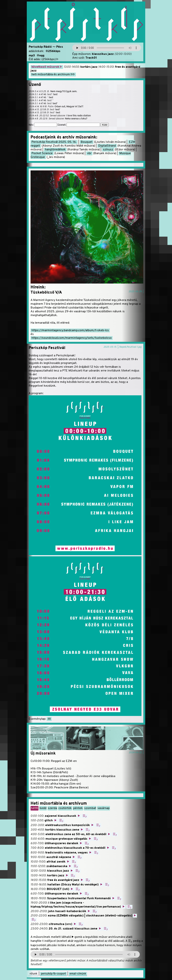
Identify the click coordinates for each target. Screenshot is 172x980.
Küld (105, 125)
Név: (43, 125)
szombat (90, 808)
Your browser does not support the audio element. (107, 48)
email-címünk (78, 974)
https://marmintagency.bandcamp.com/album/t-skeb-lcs (70, 330)
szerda (52, 808)
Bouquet (87, 142)
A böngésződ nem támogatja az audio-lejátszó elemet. (85, 954)
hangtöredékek (55, 150)
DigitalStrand (107, 146)
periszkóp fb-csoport (53, 974)
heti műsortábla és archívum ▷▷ (53, 75)
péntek (78, 808)
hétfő (35, 808)
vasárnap (104, 808)
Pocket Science (42, 153)
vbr (89, 153)
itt (49, 719)
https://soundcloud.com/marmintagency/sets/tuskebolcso (72, 338)
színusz (108, 150)
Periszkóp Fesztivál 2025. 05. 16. (54, 142)
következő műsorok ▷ (47, 67)
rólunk (33, 974)
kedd (43, 808)
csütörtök (65, 808)
